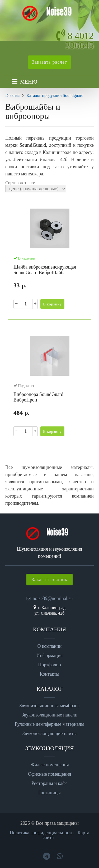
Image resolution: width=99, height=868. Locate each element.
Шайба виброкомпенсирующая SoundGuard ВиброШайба (45, 270)
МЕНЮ (29, 82)
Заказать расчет (49, 62)
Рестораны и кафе (49, 783)
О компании (50, 646)
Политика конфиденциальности (42, 833)
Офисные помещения (50, 774)
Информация (49, 655)
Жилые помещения (49, 765)
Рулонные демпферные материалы (50, 724)
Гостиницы (49, 793)
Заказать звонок (50, 580)
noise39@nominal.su (53, 598)
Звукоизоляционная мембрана (49, 706)
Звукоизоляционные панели (49, 715)
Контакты (49, 674)
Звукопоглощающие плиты (49, 733)
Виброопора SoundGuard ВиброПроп (38, 397)
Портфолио (49, 665)
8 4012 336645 (79, 41)
